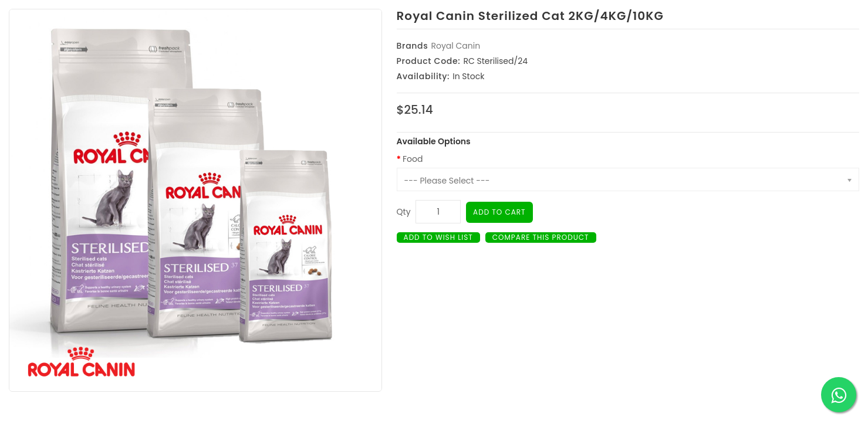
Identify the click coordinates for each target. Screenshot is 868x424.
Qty (404, 212)
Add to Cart (499, 212)
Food (413, 159)
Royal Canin (456, 46)
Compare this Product (541, 237)
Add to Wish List (438, 237)
